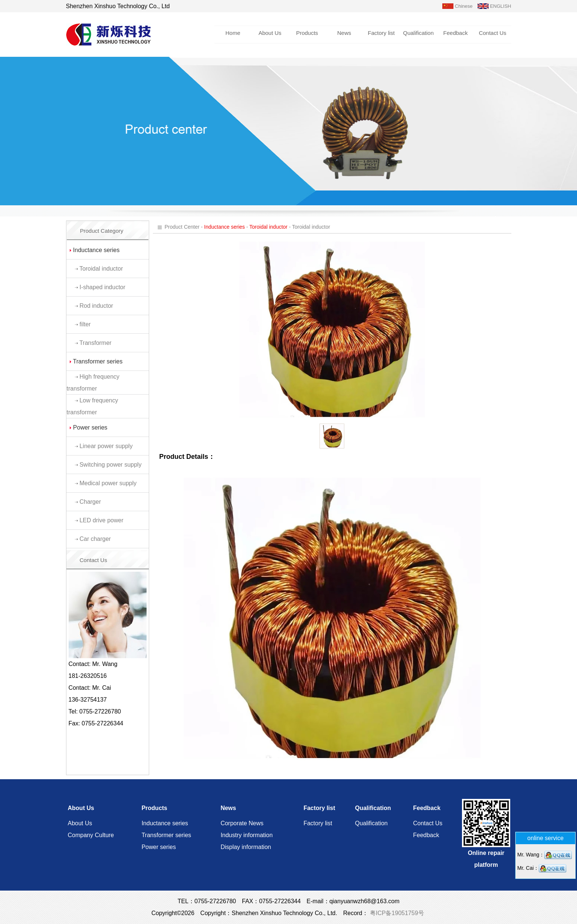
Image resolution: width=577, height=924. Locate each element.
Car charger (95, 539)
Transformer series (166, 835)
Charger (90, 502)
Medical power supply (108, 483)
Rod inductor (96, 306)
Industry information (247, 835)
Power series (158, 847)
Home (233, 33)
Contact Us (492, 33)
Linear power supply (106, 446)
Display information (246, 847)
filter (85, 324)
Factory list (381, 33)
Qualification (418, 33)
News (344, 33)
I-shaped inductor (102, 287)
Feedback (456, 33)
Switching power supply (110, 465)
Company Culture (91, 835)
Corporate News (242, 823)
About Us (270, 33)
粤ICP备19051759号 (396, 913)
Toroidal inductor (101, 269)
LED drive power (101, 520)
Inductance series (165, 823)
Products (307, 33)
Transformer (96, 343)
